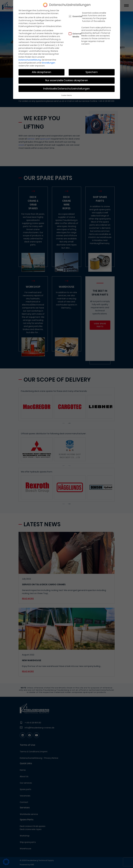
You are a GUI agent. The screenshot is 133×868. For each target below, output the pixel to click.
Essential (75, 16)
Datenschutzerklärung (30, 60)
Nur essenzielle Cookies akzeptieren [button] (67, 80)
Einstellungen (49, 63)
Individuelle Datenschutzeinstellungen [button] (66, 89)
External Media (75, 35)
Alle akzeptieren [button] (42, 72)
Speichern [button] (92, 72)
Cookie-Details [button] (67, 95)
